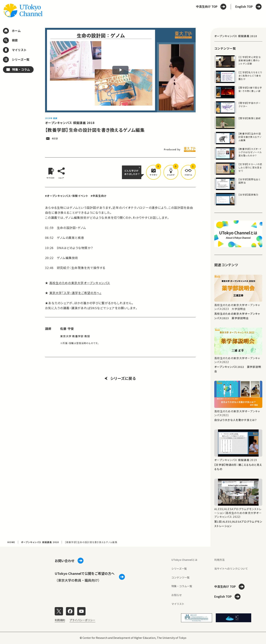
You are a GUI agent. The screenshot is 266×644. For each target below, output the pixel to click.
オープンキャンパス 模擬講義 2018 (70, 123)
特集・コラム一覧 (182, 586)
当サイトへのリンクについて (231, 569)
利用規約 (60, 620)
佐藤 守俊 (67, 329)
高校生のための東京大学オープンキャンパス (80, 283)
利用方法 (219, 560)
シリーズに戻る (120, 378)
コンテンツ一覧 (180, 577)
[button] (154, 172)
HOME (11, 542)
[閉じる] (140, 168)
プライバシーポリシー (82, 620)
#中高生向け (99, 196)
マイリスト (178, 604)
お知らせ (177, 595)
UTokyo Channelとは (184, 560)
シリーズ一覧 (179, 569)
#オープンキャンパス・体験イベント (67, 196)
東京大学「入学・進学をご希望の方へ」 (75, 293)
